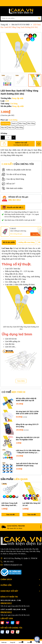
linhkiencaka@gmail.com (13, 565)
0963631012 (6, 603)
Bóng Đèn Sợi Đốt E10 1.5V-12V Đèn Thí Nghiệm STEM (28, 439)
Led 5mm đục (7, 248)
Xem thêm (21, 381)
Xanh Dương (5, 123)
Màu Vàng (22, 123)
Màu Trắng (31, 123)
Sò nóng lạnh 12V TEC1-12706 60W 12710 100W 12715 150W (27, 413)
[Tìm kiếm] (39, 18)
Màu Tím (11, 128)
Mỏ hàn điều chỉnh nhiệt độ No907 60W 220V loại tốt (26, 400)
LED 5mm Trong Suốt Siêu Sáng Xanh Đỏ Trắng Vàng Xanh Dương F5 (9, 504)
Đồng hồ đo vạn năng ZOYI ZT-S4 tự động (27, 426)
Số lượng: (4, 133)
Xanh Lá (14, 123)
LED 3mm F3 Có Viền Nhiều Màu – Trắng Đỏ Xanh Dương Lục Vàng (28, 452)
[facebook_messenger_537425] (37, 639)
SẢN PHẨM (14, 479)
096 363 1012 (15, 200)
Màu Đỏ (4, 128)
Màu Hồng (20, 128)
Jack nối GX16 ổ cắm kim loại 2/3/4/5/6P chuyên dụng (27, 465)
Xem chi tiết (10, 515)
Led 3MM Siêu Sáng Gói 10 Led (31, 504)
